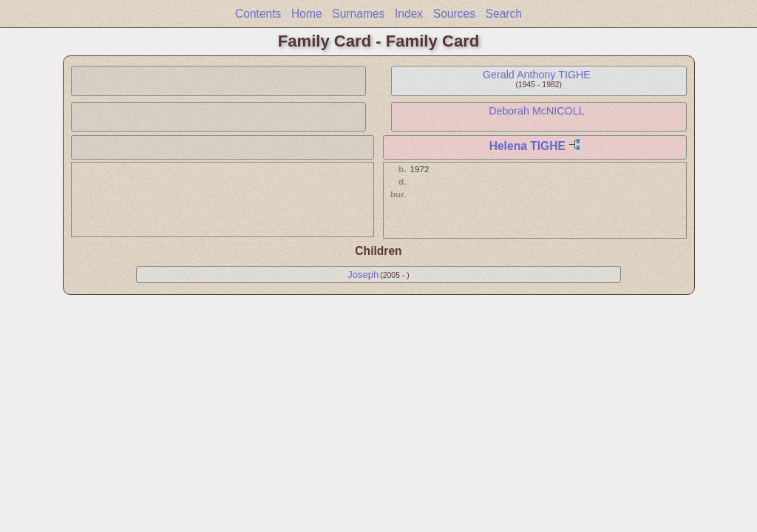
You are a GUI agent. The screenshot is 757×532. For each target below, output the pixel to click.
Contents (258, 14)
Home (307, 14)
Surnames (358, 14)
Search (504, 14)
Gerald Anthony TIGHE (537, 75)
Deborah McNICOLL (537, 111)
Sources (454, 14)
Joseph (363, 274)
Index (409, 14)
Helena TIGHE (527, 146)
